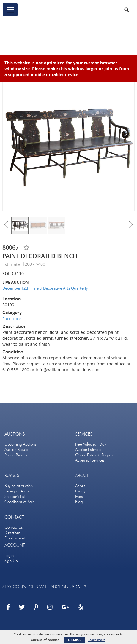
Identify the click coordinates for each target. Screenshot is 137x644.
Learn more (96, 640)
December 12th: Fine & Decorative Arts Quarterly (45, 288)
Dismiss (74, 640)
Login (9, 555)
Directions (12, 533)
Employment (15, 538)
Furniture (12, 319)
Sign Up (11, 561)
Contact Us (14, 527)
